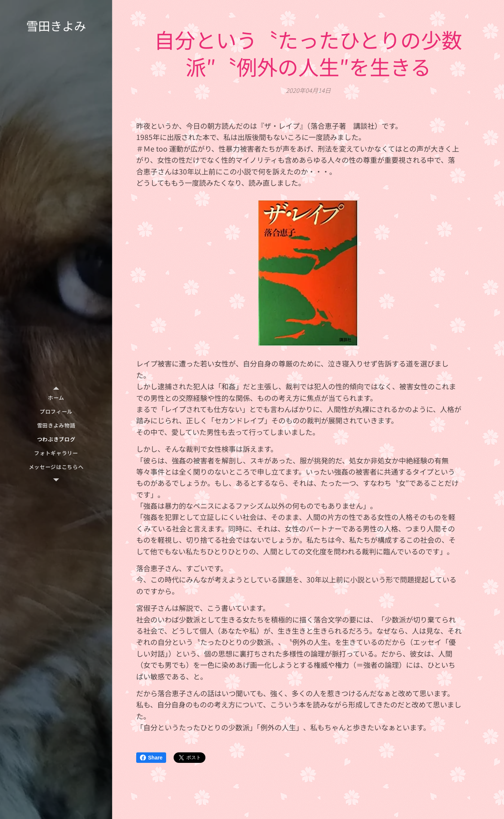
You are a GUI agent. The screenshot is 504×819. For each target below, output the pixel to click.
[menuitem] (56, 398)
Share (151, 758)
